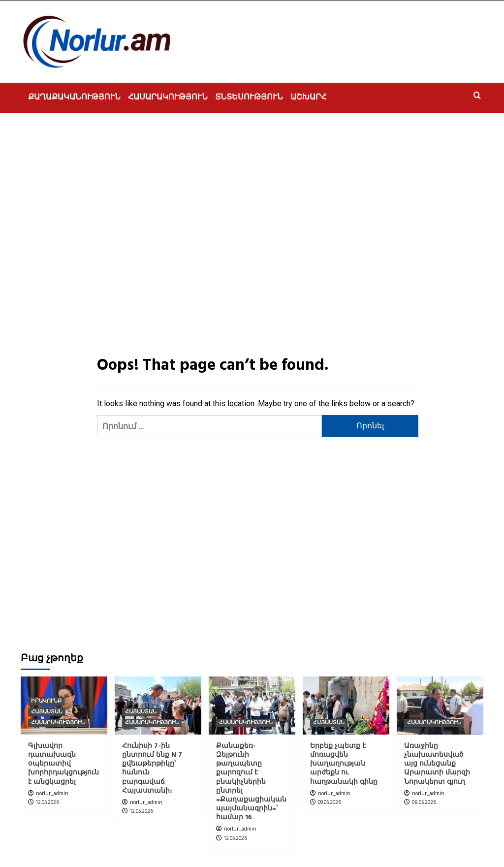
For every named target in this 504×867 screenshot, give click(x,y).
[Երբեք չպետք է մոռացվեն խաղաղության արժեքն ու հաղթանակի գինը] (346, 705)
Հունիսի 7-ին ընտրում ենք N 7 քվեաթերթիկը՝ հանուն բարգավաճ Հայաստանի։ (152, 769)
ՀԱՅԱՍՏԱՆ (47, 712)
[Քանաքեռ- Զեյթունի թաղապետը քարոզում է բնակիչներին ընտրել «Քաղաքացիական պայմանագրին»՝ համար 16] (252, 705)
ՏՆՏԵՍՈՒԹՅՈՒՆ (249, 97)
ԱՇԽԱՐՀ (308, 97)
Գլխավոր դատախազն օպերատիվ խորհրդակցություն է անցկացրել (63, 764)
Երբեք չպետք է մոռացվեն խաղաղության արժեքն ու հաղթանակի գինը (344, 764)
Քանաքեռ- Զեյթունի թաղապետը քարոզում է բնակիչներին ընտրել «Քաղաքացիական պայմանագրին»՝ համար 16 (251, 782)
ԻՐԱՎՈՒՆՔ (46, 701)
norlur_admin (52, 794)
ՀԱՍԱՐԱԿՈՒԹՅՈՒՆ (168, 97)
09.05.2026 (330, 803)
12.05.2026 (47, 803)
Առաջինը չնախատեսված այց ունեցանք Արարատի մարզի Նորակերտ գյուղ (437, 764)
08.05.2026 (424, 803)
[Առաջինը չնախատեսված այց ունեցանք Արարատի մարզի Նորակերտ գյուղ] (440, 705)
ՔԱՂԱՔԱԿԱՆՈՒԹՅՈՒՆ (74, 97)
